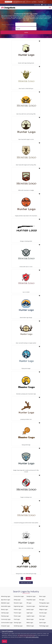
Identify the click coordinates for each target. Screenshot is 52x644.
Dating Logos (17, 600)
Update (26, 32)
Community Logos (6, 619)
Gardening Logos (18, 626)
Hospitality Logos (31, 600)
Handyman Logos (31, 596)
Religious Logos (43, 609)
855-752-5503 (37, 5)
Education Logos (18, 603)
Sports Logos (43, 623)
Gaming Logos (18, 623)
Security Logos (43, 613)
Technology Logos (44, 626)
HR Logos (29, 603)
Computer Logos (5, 626)
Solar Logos (42, 616)
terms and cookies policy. (32, 637)
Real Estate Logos (44, 606)
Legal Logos (30, 613)
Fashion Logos (18, 609)
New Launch (8, 2)
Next (28, 578)
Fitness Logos (17, 616)
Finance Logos (17, 613)
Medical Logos (30, 626)
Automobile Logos (6, 606)
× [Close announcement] (50, 2)
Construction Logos (19, 596)
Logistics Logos (30, 616)
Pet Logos (42, 600)
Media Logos (30, 623)
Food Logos (17, 619)
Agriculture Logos (6, 600)
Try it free (41, 2)
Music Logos (42, 596)
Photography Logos (44, 603)
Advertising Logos (6, 596)
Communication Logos (7, 623)
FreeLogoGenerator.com (19, 2)
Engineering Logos (19, 606)
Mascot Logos (30, 619)
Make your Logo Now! (26, 583)
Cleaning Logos (5, 616)
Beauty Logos (5, 609)
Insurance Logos (31, 606)
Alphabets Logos (5, 603)
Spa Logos (42, 619)
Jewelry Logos (30, 609)
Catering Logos (5, 613)
